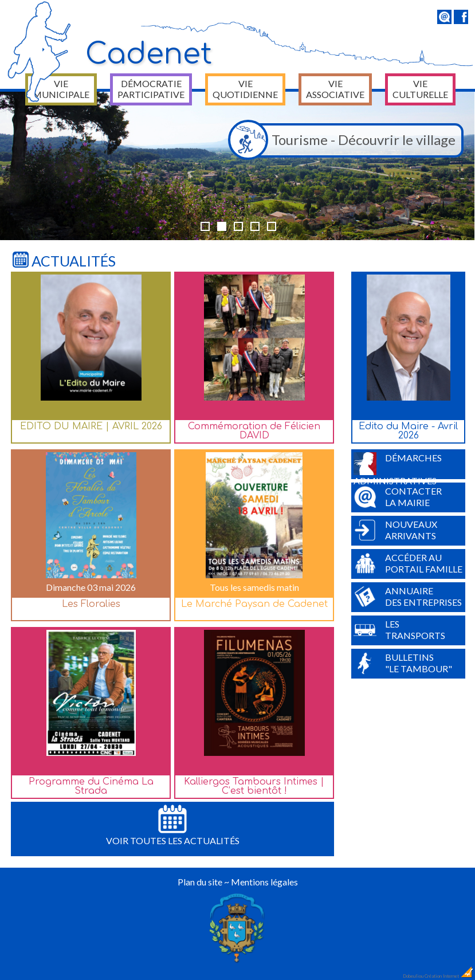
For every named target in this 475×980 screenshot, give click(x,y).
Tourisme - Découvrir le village (345, 140)
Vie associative (335, 89)
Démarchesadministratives (398, 466)
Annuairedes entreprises (408, 597)
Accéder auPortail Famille (408, 563)
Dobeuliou (413, 976)
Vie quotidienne (245, 89)
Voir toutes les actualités (173, 825)
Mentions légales (264, 882)
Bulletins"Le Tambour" (403, 663)
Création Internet (449, 976)
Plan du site (200, 882)
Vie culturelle (420, 89)
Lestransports (399, 630)
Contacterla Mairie (398, 497)
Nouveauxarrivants (395, 530)
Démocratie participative (151, 89)
